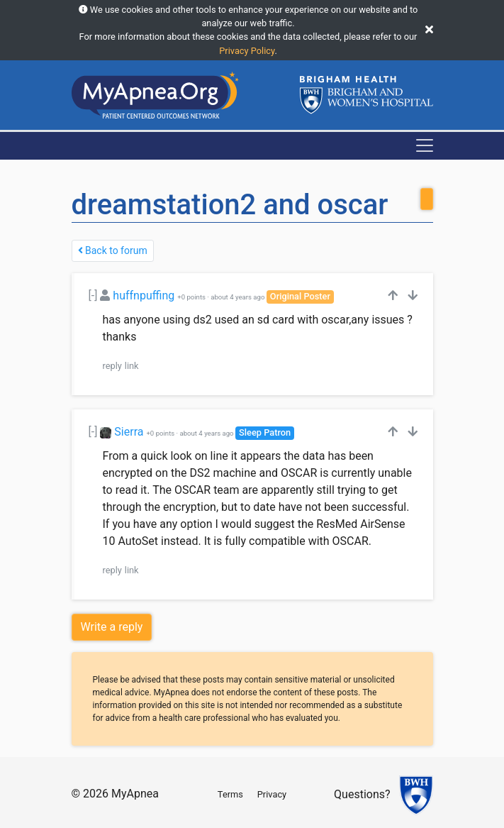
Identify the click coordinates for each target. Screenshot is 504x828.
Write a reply (112, 627)
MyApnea (135, 794)
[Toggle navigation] (425, 145)
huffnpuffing (144, 296)
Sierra (129, 432)
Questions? (362, 794)
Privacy (272, 794)
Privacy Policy (247, 51)
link (132, 366)
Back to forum (113, 250)
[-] (93, 296)
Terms (230, 794)
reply (112, 366)
